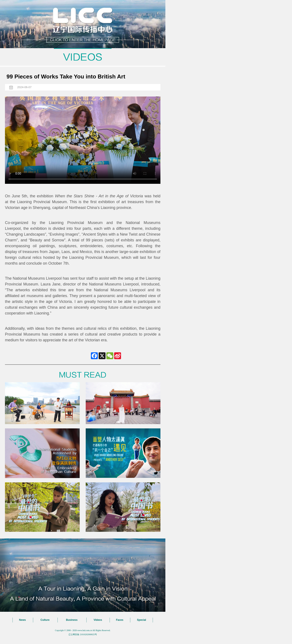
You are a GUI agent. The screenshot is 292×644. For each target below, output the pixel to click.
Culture (45, 620)
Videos (98, 620)
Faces (120, 620)
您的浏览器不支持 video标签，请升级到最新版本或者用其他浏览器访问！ (83, 140)
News (23, 620)
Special (141, 620)
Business (72, 620)
